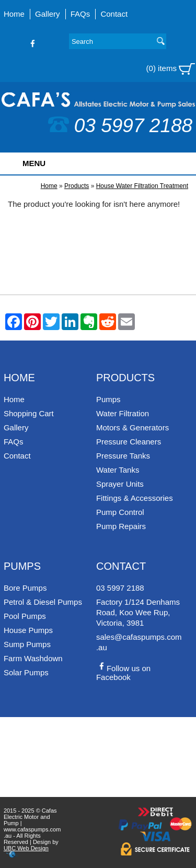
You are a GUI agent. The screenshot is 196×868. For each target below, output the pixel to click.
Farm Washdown (33, 658)
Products (77, 186)
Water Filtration (123, 413)
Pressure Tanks (123, 456)
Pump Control (120, 512)
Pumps (108, 399)
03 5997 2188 (120, 126)
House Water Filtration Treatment (142, 186)
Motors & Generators (132, 427)
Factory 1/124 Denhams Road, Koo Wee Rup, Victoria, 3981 (138, 612)
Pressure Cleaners (129, 442)
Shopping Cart (29, 413)
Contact (114, 14)
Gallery (48, 14)
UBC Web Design (26, 848)
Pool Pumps (25, 616)
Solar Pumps (26, 672)
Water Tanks (118, 470)
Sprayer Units (120, 484)
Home (14, 14)
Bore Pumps (25, 588)
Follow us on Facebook (123, 673)
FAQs (80, 14)
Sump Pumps (27, 644)
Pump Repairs (121, 526)
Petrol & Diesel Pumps (43, 602)
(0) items (171, 69)
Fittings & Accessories (135, 498)
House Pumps (28, 630)
